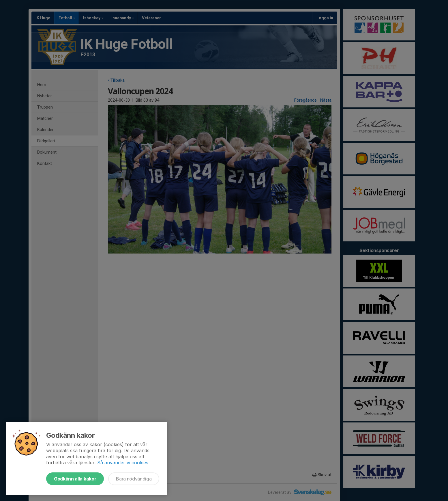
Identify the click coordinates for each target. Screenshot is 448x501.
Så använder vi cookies (123, 463)
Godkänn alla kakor (75, 479)
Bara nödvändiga (134, 479)
